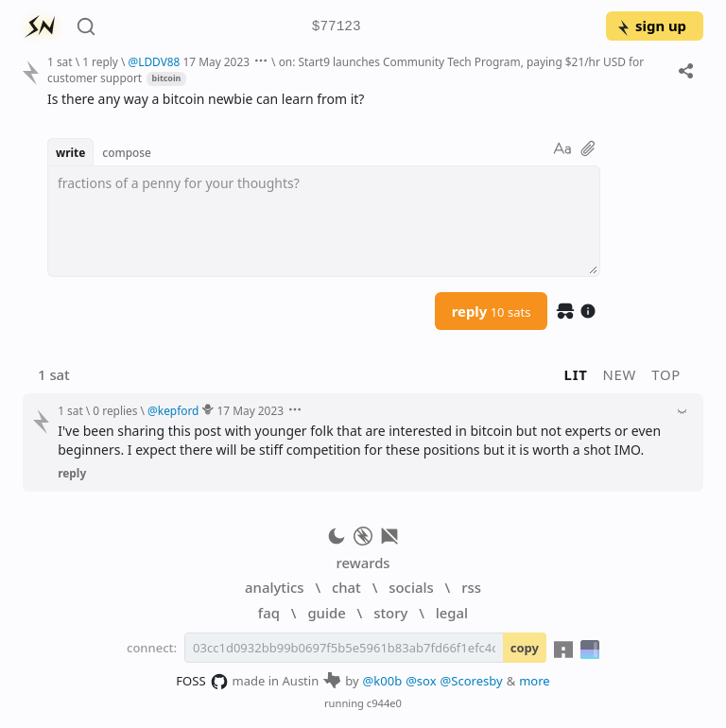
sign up (651, 26)
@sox (421, 681)
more (535, 681)
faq (269, 613)
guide (326, 613)
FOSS (202, 682)
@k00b (383, 681)
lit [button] (576, 374)
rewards (363, 563)
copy (525, 648)
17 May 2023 (217, 61)
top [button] (666, 374)
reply (492, 311)
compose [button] (127, 152)
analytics (274, 587)
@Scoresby (472, 681)
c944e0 (384, 703)
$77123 (337, 27)
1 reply (100, 61)
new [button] (620, 374)
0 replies (115, 410)
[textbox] (324, 221)
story (390, 613)
